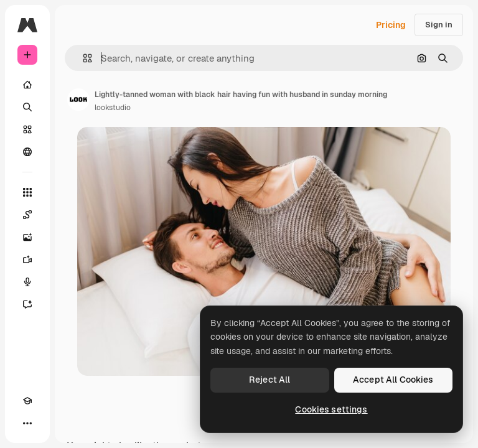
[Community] (27, 152)
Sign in (439, 25)
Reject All (269, 380)
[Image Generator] (27, 237)
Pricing (391, 25)
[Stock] (27, 129)
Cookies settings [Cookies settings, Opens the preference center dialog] (331, 409)
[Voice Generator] (27, 282)
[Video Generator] (27, 259)
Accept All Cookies (393, 380)
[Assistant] (27, 304)
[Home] (27, 85)
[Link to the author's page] (78, 100)
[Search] (27, 107)
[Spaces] (27, 215)
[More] (27, 423)
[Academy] (27, 401)
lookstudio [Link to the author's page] (113, 108)
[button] (82, 58)
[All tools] (27, 192)
